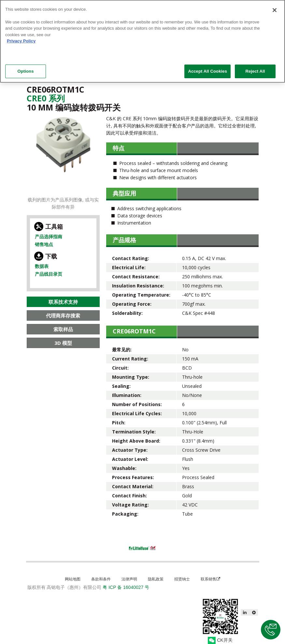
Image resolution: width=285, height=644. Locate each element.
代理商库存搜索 (63, 315)
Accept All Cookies (207, 69)
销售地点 (44, 244)
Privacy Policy (21, 38)
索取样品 (63, 329)
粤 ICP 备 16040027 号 (126, 587)
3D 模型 (63, 343)
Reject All (255, 69)
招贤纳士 (182, 579)
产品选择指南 (49, 236)
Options (25, 69)
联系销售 (210, 579)
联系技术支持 (63, 302)
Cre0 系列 (46, 98)
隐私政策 (156, 579)
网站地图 (73, 579)
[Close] (275, 7)
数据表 (42, 266)
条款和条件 (101, 579)
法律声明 (129, 579)
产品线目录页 (49, 274)
